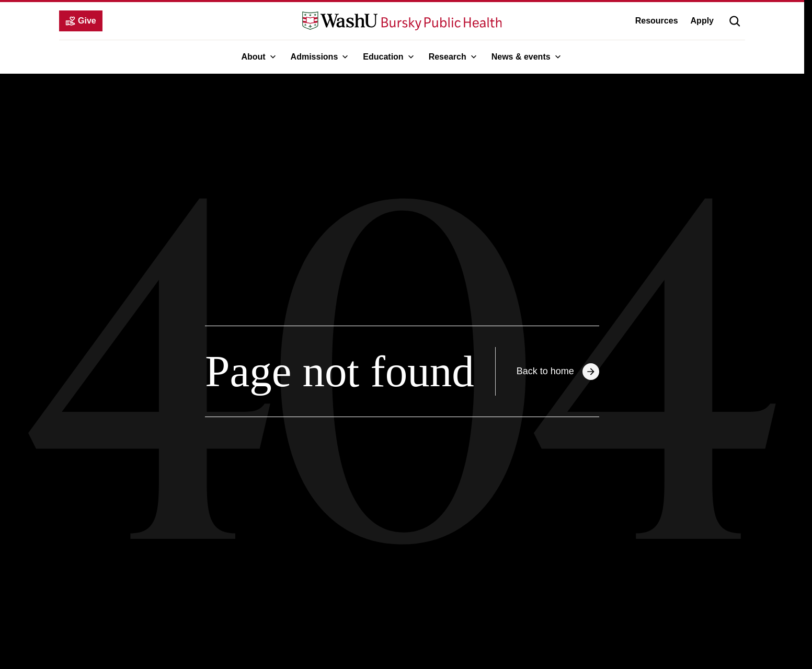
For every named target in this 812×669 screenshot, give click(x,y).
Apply (702, 21)
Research (454, 57)
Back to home (558, 372)
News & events (527, 57)
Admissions (321, 57)
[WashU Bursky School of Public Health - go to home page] (402, 21)
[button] (735, 21)
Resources (657, 21)
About (259, 57)
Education (389, 57)
